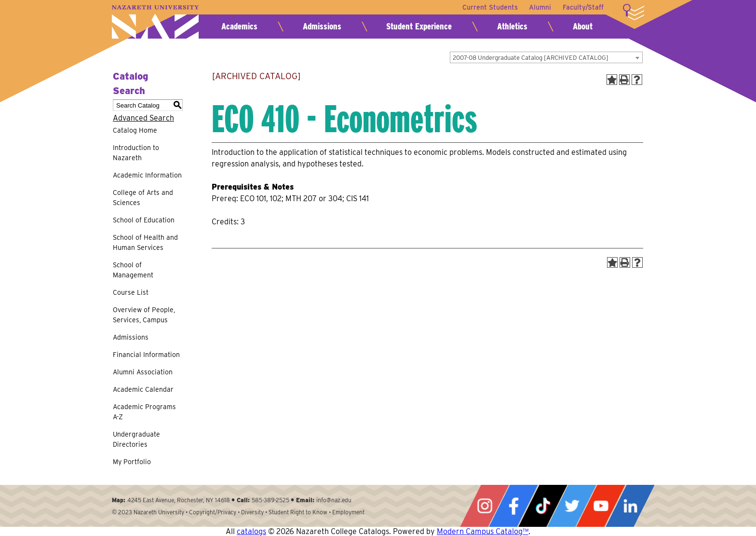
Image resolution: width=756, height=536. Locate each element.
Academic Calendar (143, 389)
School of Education (144, 220)
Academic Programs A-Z (144, 412)
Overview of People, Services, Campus (144, 315)
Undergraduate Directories (136, 439)
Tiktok (543, 506)
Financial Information (146, 355)
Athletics (512, 26)
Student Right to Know (298, 512)
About (583, 26)
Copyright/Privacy (213, 512)
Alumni (540, 7)
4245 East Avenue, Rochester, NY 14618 (179, 500)
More (634, 12)
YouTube (601, 506)
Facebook (513, 506)
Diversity (252, 512)
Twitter (572, 506)
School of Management (133, 270)
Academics (239, 26)
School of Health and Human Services (145, 242)
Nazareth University (155, 22)
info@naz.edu (334, 500)
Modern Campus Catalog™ (483, 531)
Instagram (485, 506)
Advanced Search (143, 118)
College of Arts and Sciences (143, 198)
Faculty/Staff (583, 7)
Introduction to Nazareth (136, 153)
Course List (131, 292)
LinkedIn (630, 506)
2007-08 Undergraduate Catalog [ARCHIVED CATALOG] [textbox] (531, 58)
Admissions (322, 26)
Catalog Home (135, 130)
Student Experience (419, 26)
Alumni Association (143, 372)
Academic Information (147, 175)
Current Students (490, 7)
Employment (348, 512)
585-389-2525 (270, 500)
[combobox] (546, 57)
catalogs (251, 531)
